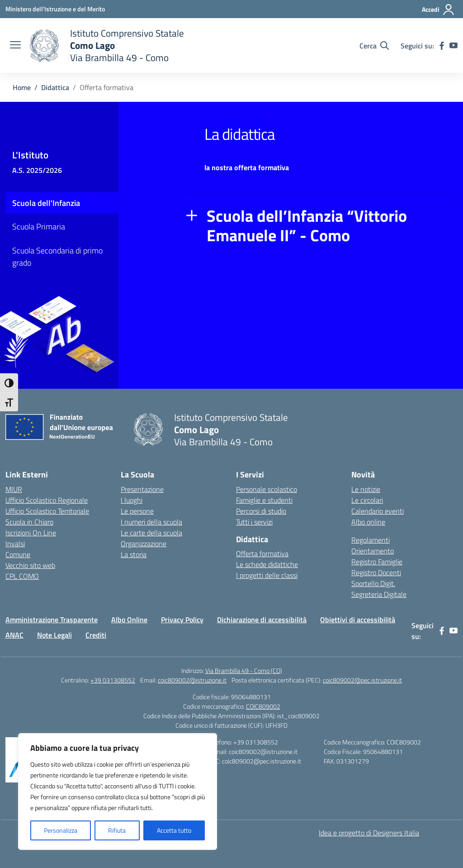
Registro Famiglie (377, 562)
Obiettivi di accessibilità (358, 620)
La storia (134, 554)
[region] (118, 792)
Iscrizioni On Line (31, 533)
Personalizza (61, 830)
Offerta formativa (262, 553)
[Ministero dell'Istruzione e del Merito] (55, 9)
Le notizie (366, 489)
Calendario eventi (378, 511)
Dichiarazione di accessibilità (262, 620)
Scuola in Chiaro (29, 522)
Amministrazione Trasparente (52, 620)
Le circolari (367, 500)
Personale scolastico (267, 489)
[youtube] (454, 46)
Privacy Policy (182, 620)
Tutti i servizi (254, 522)
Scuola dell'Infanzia (46, 203)
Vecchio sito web (30, 565)
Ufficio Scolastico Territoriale (47, 511)
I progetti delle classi (267, 575)
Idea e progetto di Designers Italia (369, 833)
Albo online (368, 522)
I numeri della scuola (151, 522)
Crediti (96, 635)
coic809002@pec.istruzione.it (362, 680)
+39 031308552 (113, 680)
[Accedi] (438, 10)
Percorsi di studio (261, 511)
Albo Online (129, 620)
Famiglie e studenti (264, 500)
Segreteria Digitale (379, 594)
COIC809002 (263, 706)
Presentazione (142, 489)
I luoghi (132, 500)
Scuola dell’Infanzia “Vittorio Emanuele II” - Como (307, 226)
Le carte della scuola (151, 533)
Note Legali (54, 635)
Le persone (137, 511)
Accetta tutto (174, 830)
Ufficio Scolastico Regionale (47, 500)
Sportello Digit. (373, 583)
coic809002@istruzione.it (192, 680)
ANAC (14, 635)
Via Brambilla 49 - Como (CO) (244, 670)
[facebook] (442, 46)
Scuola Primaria (39, 227)
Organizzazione (144, 544)
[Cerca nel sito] (374, 46)
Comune (18, 554)
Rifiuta (117, 830)
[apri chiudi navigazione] (15, 46)
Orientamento (373, 551)
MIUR (14, 489)
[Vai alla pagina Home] (22, 87)
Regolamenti (371, 540)
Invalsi (15, 544)
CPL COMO (22, 576)
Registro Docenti (376, 572)
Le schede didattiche (267, 564)
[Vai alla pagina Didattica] (55, 87)
